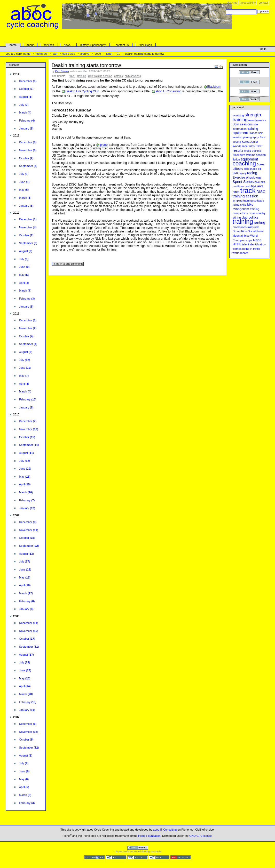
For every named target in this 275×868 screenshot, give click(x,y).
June (109, 54)
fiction (236, 159)
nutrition (237, 186)
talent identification (254, 244)
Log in (263, 49)
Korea (246, 142)
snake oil (255, 169)
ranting (260, 222)
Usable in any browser (181, 857)
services (49, 45)
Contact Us (122, 45)
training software (254, 200)
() (28, 81)
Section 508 (94, 857)
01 (118, 54)
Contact (263, 3)
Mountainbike (241, 236)
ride (257, 227)
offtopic (118, 76)
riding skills (239, 205)
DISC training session (100, 76)
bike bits (260, 182)
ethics (244, 213)
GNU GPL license (201, 835)
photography (251, 137)
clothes (237, 249)
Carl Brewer (62, 71)
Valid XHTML (138, 857)
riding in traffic (251, 249)
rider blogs (145, 45)
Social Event (256, 231)
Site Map (232, 3)
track (72, 76)
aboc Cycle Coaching (119, 27)
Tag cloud (238, 107)
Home (13, 45)
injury (243, 173)
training (82, 76)
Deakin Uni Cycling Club (82, 91)
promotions (239, 227)
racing (252, 173)
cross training (253, 151)
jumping (237, 200)
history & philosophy (93, 45)
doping (237, 142)
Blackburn (214, 87)
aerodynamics (257, 120)
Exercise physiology (247, 178)
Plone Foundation (149, 835)
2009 (98, 54)
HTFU (237, 244)
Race (257, 240)
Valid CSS (159, 857)
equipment (249, 159)
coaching (244, 163)
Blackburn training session (249, 155)
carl (55, 54)
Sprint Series (243, 182)
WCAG (116, 857)
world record (240, 253)
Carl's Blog (69, 54)
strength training (247, 117)
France (253, 133)
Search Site (226, 9)
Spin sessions (133, 76)
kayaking (238, 115)
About (30, 45)
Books (261, 164)
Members (42, 54)
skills (250, 227)
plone (104, 145)
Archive (85, 54)
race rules (248, 146)
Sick (262, 137)
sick (246, 169)
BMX (235, 173)
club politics (250, 218)
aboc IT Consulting (168, 91)
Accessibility (248, 3)
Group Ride (240, 231)
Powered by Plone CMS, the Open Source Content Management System (138, 848)
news (67, 45)
